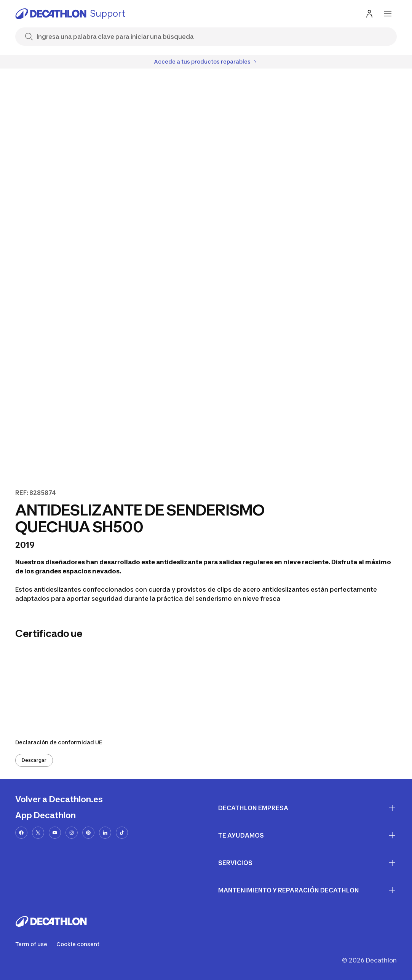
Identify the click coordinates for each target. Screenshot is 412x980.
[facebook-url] (21, 833)
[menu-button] (388, 14)
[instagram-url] (72, 833)
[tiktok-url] (122, 833)
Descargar (34, 760)
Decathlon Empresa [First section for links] (307, 808)
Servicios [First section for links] (307, 863)
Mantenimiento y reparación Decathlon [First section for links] (307, 890)
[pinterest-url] (88, 833)
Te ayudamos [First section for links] (307, 835)
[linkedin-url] (105, 833)
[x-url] (38, 833)
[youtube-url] (55, 833)
